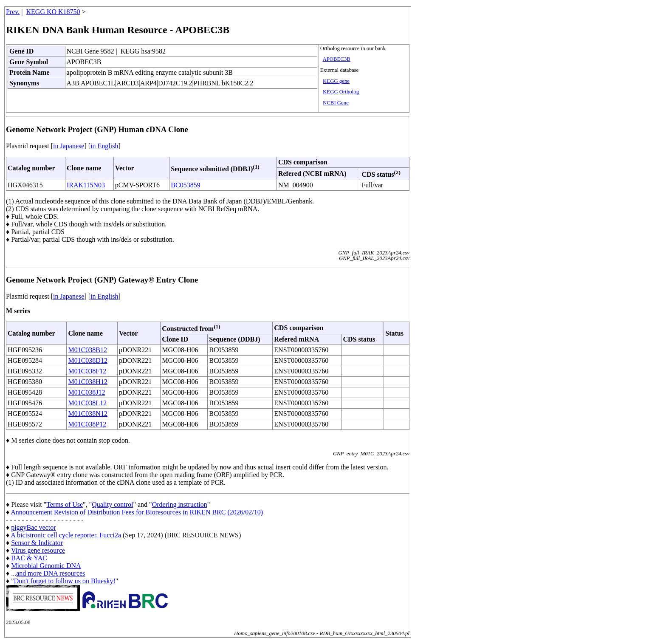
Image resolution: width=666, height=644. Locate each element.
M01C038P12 (87, 424)
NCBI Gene (336, 103)
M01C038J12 (86, 392)
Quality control (112, 504)
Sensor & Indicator (37, 543)
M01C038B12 (87, 350)
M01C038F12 (87, 371)
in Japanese (69, 146)
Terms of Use (65, 504)
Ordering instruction (180, 504)
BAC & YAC (29, 558)
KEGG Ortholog (341, 92)
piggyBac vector (33, 527)
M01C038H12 (87, 382)
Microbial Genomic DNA (46, 566)
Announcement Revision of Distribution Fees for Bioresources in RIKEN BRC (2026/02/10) (137, 512)
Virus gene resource (38, 550)
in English (104, 146)
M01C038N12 (87, 414)
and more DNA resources (51, 573)
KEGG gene (336, 81)
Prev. (13, 12)
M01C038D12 (87, 360)
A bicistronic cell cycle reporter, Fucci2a (66, 535)
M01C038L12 (87, 403)
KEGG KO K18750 (53, 12)
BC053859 (185, 185)
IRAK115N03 (86, 185)
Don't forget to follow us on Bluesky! (65, 581)
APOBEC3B (336, 59)
